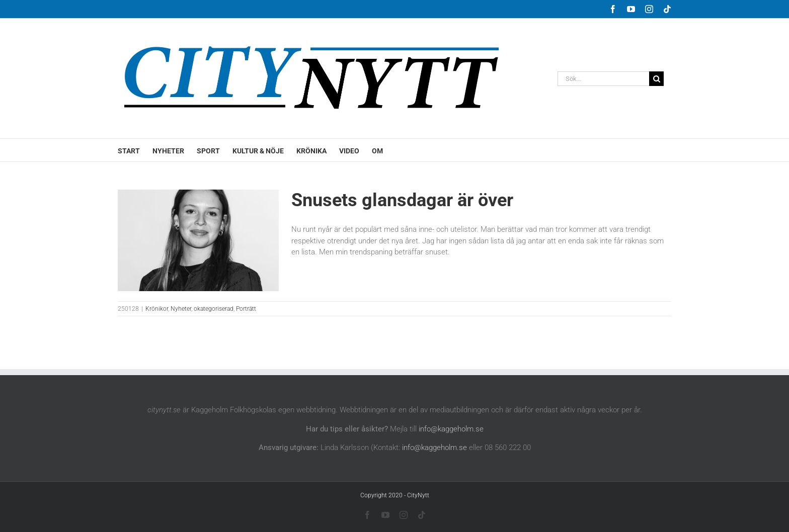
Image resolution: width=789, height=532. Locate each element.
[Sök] (656, 79)
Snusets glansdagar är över (402, 200)
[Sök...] (603, 79)
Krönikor (157, 309)
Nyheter (181, 309)
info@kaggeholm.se (451, 429)
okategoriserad (214, 309)
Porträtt (246, 309)
